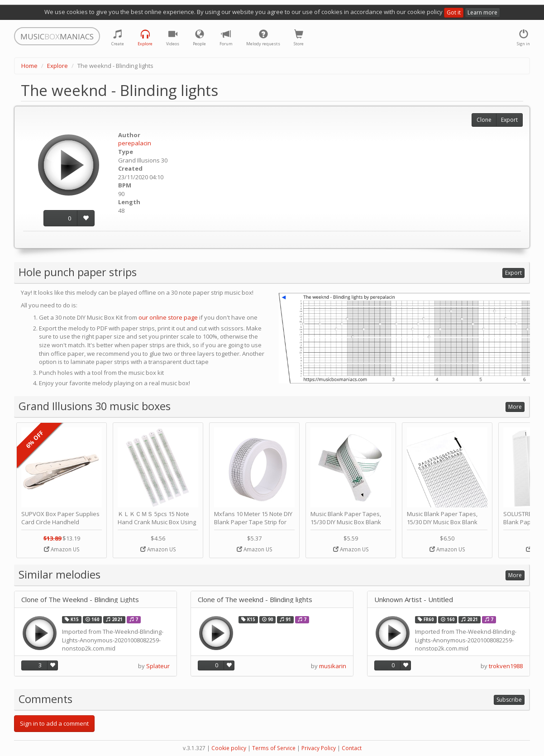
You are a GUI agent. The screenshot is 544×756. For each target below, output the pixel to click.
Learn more (482, 12)
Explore (57, 66)
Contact (352, 748)
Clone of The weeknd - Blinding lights (255, 600)
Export (509, 120)
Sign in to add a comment (54, 723)
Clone (484, 120)
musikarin (333, 666)
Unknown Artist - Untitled (414, 600)
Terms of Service (274, 748)
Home (29, 66)
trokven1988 (506, 666)
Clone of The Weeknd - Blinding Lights (80, 600)
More (515, 407)
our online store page (168, 317)
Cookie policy (229, 748)
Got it (454, 12)
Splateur (158, 666)
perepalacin (135, 143)
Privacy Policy (319, 748)
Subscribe (509, 700)
